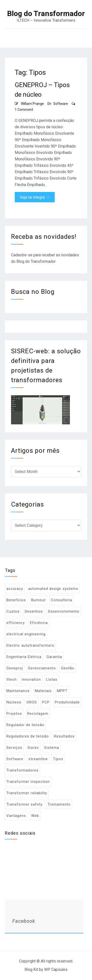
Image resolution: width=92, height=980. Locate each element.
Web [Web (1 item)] (35, 816)
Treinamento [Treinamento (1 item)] (59, 804)
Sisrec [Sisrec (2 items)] (33, 748)
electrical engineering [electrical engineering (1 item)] (26, 634)
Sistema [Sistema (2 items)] (52, 748)
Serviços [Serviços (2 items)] (14, 748)
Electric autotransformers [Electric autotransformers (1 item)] (30, 645)
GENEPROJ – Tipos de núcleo (42, 90)
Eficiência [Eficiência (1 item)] (39, 623)
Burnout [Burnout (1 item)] (38, 600)
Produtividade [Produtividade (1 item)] (67, 702)
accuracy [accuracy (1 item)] (15, 589)
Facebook (24, 921)
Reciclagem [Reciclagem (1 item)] (38, 714)
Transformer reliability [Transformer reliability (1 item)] (27, 793)
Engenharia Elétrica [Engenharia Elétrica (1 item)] (24, 657)
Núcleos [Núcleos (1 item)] (14, 702)
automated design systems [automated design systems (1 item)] (53, 589)
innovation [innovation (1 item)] (31, 679)
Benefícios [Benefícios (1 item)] (16, 600)
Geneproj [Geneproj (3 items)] (15, 668)
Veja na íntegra (35, 197)
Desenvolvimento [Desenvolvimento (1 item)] (64, 611)
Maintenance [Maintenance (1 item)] (18, 691)
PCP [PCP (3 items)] (46, 702)
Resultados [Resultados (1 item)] (64, 736)
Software (61, 104)
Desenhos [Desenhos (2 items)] (34, 611)
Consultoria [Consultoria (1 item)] (61, 600)
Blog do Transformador (46, 14)
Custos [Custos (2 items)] (13, 611)
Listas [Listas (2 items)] (52, 679)
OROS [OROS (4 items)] (32, 702)
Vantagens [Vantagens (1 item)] (16, 816)
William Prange (32, 104)
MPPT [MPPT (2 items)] (62, 691)
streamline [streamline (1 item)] (38, 759)
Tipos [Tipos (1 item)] (58, 759)
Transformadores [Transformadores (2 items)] (22, 770)
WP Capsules (56, 970)
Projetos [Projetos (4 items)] (14, 714)
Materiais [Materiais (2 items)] (43, 691)
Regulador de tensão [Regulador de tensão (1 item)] (25, 725)
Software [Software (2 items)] (15, 759)
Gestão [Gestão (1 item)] (68, 668)
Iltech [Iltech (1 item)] (12, 679)
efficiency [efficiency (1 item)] (16, 623)
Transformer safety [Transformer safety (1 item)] (24, 804)
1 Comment (24, 110)
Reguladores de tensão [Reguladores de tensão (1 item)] (28, 736)
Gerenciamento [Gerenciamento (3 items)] (42, 668)
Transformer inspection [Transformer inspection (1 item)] (28, 782)
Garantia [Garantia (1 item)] (54, 657)
